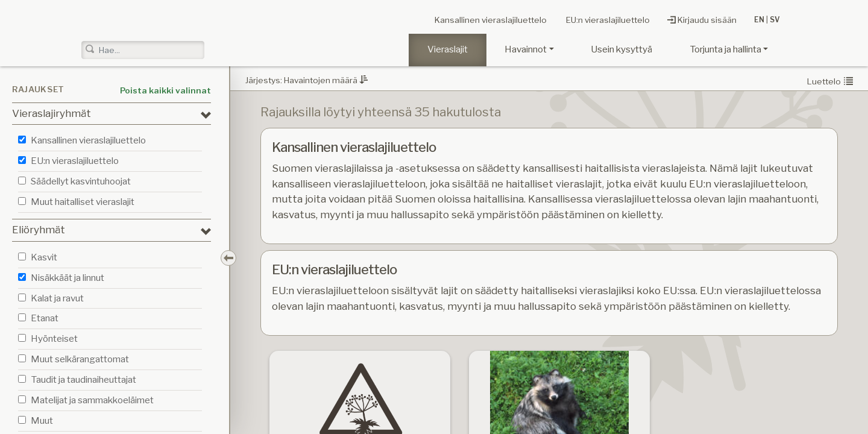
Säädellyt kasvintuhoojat (81, 181)
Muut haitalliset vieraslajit (83, 202)
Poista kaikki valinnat (165, 90)
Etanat (45, 318)
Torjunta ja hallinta (725, 49)
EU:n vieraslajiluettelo (599, 20)
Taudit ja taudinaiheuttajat (83, 379)
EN (759, 20)
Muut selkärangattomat (80, 359)
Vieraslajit (448, 49)
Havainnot (526, 49)
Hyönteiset (54, 338)
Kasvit (44, 257)
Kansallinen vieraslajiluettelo (464, 20)
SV (775, 20)
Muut (42, 420)
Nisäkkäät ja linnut (68, 278)
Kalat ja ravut (57, 298)
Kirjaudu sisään (702, 20)
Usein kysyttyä (621, 49)
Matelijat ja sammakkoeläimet (92, 400)
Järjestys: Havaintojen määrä (307, 80)
